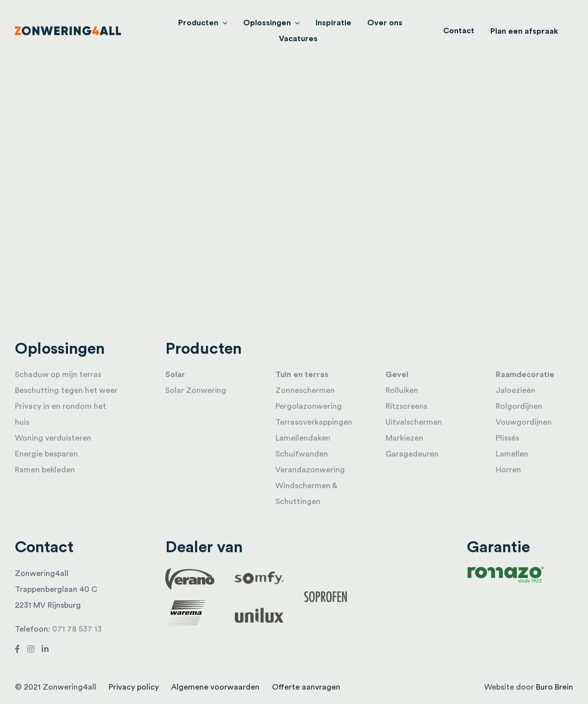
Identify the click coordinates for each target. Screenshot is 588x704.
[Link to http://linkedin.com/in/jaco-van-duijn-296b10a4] (45, 649)
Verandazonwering (310, 470)
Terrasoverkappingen (314, 422)
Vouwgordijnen (524, 422)
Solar (175, 375)
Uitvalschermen (414, 422)
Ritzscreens (406, 406)
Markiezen (404, 438)
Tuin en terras (302, 375)
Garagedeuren (412, 454)
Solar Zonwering (196, 390)
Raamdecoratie (525, 375)
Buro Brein (555, 687)
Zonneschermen (305, 390)
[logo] (68, 30)
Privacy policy (134, 687)
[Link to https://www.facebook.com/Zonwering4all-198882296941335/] (17, 649)
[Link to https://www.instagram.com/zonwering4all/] (31, 649)
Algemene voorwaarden (215, 687)
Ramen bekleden (45, 470)
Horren (508, 470)
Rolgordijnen (519, 406)
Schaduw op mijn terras (58, 375)
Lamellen (512, 454)
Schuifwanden (302, 454)
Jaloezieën (516, 390)
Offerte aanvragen (306, 687)
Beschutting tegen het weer (66, 390)
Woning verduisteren (53, 438)
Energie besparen (46, 454)
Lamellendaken (303, 438)
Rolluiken (402, 390)
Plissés (507, 438)
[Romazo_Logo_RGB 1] (506, 570)
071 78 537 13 (77, 629)
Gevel (397, 375)
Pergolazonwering (309, 406)
